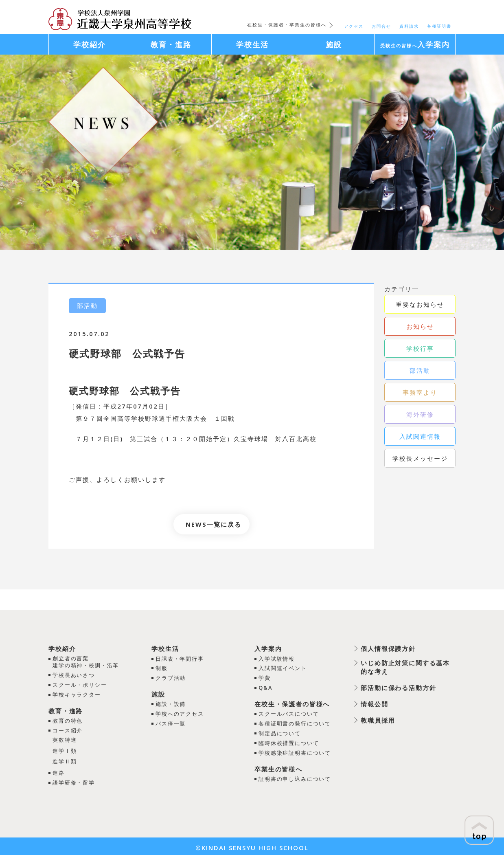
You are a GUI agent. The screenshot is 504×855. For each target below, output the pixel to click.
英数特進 (65, 739)
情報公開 (374, 704)
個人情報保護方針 (388, 648)
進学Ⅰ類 (65, 749)
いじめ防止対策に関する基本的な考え (405, 667)
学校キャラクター (77, 694)
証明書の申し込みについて (295, 776)
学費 (264, 677)
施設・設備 (170, 703)
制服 (161, 668)
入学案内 (268, 648)
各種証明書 (439, 26)
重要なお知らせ (420, 304)
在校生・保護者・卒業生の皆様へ (287, 25)
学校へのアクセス (180, 712)
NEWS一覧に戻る (214, 524)
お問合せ (381, 26)
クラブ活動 (170, 677)
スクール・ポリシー (80, 685)
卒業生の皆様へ (278, 766)
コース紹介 (68, 730)
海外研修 (420, 414)
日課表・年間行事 (180, 658)
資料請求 (409, 26)
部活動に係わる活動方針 (398, 688)
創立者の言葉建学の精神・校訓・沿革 (86, 662)
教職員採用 (378, 720)
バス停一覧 (170, 722)
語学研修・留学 (74, 780)
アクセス (354, 26)
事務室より (420, 392)
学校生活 (165, 648)
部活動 (420, 370)
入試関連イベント (283, 668)
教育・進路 (66, 710)
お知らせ (420, 326)
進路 (59, 771)
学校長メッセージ (420, 458)
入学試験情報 (276, 658)
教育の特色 (68, 720)
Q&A (265, 687)
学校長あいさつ (74, 675)
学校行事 (420, 348)
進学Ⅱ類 (65, 760)
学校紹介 (62, 648)
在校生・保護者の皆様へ (292, 703)
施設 (158, 693)
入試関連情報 (420, 436)
